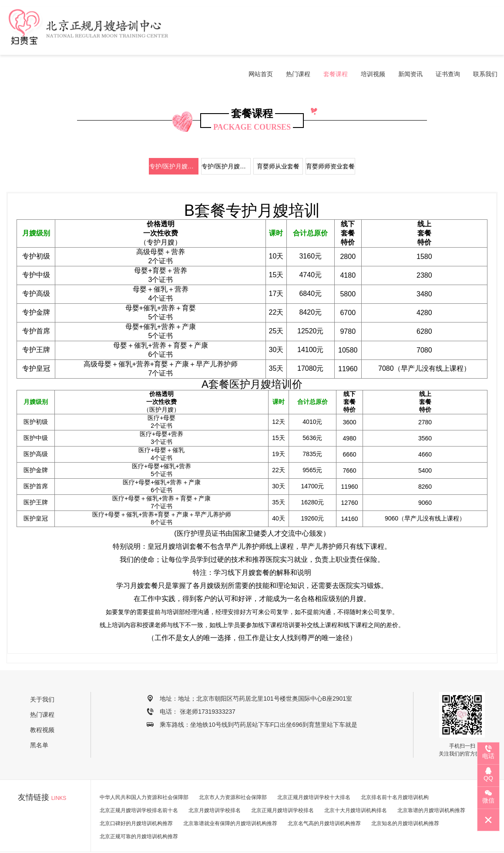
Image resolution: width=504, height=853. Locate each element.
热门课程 (298, 31)
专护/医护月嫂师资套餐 (226, 139)
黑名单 (39, 718)
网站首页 (261, 31)
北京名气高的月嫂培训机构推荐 (324, 796)
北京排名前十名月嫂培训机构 (395, 770)
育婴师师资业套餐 (330, 139)
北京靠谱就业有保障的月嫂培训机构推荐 (230, 796)
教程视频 (42, 703)
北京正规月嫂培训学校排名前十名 (139, 783)
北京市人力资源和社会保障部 (233, 770)
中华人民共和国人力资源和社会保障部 (144, 770)
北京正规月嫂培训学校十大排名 (314, 770)
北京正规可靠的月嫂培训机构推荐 (139, 809)
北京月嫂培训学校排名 (215, 783)
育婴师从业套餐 (278, 139)
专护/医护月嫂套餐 (174, 139)
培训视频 (373, 31)
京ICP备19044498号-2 (320, 839)
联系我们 (485, 31)
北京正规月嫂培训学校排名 (282, 783)
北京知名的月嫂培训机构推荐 (405, 796)
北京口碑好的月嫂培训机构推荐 (136, 796)
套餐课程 (336, 31)
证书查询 (448, 31)
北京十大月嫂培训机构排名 (356, 783)
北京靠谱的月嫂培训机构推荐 (431, 783)
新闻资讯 (410, 31)
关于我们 (42, 672)
